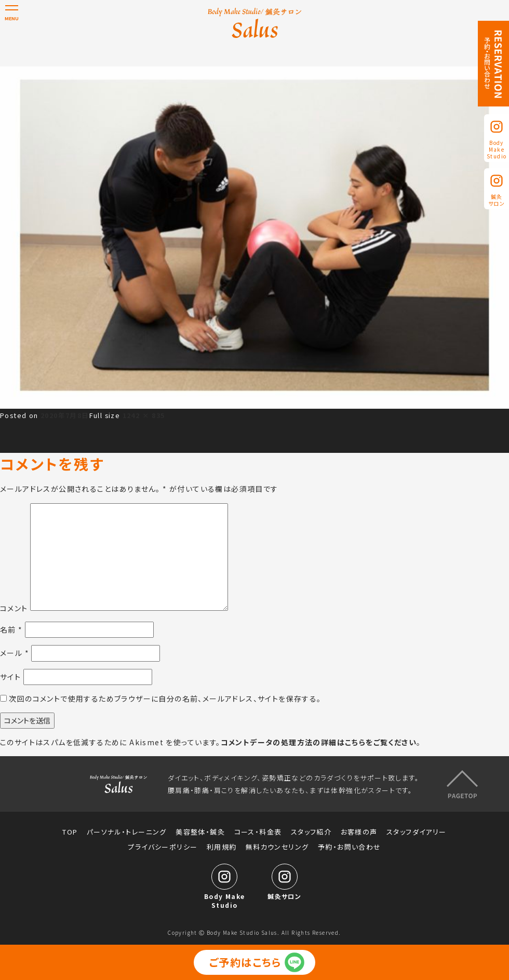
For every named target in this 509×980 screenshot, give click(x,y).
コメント (14, 608)
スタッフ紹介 (311, 832)
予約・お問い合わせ (350, 847)
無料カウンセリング (277, 847)
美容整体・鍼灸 (200, 832)
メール (15, 653)
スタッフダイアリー (417, 832)
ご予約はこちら (245, 962)
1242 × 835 (144, 415)
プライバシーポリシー (163, 847)
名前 (11, 629)
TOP (70, 832)
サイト (10, 677)
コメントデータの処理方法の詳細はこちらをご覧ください (319, 742)
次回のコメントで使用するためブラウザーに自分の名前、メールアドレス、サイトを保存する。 (165, 699)
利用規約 (222, 847)
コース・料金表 (258, 832)
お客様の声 (359, 832)
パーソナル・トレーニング (127, 832)
